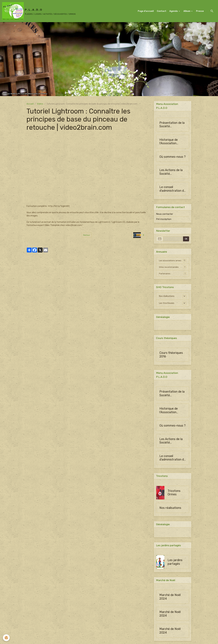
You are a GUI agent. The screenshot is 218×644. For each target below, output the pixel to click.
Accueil (30, 104)
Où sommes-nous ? (173, 157)
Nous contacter (164, 214)
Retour (87, 235)
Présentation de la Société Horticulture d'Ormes (172, 125)
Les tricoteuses (167, 303)
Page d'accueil (146, 11)
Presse (200, 11)
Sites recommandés (173, 267)
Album (187, 11)
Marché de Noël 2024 (170, 597)
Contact (162, 11)
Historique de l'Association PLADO (169, 142)
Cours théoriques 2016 (171, 355)
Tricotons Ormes (174, 493)
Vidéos (40, 104)
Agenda (174, 11)
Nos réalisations (167, 296)
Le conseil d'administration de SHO (172, 189)
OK (186, 239)
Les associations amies (173, 261)
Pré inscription (164, 219)
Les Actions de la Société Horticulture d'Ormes (171, 172)
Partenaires (173, 274)
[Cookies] (6, 638)
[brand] (39, 11)
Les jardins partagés (175, 562)
